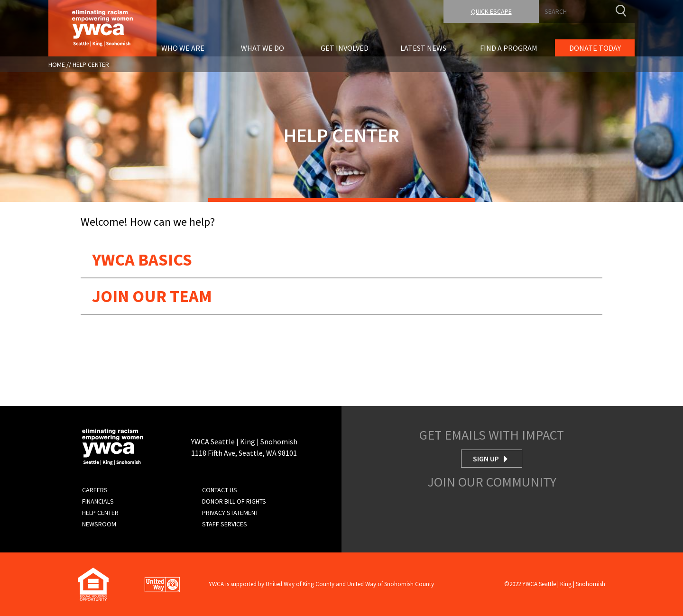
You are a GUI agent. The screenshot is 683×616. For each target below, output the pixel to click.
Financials (98, 501)
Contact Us (220, 490)
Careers (95, 490)
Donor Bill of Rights (234, 501)
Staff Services (225, 524)
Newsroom (99, 524)
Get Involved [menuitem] (345, 48)
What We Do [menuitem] (263, 48)
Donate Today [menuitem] (595, 48)
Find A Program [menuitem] (509, 48)
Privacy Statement (230, 513)
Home (57, 64)
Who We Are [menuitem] (183, 48)
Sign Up (486, 459)
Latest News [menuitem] (423, 48)
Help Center (91, 64)
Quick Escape (491, 11)
